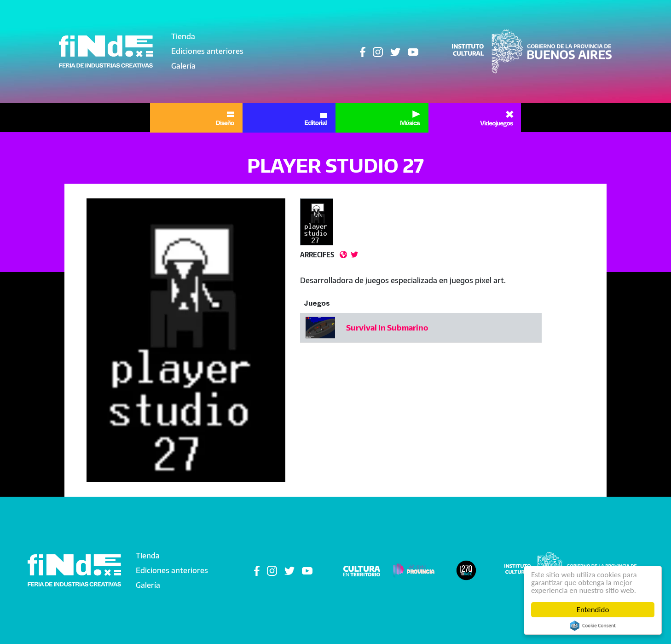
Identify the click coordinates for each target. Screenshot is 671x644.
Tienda (183, 36)
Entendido (593, 610)
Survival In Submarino (387, 328)
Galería (183, 66)
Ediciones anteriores (207, 51)
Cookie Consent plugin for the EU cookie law (593, 626)
